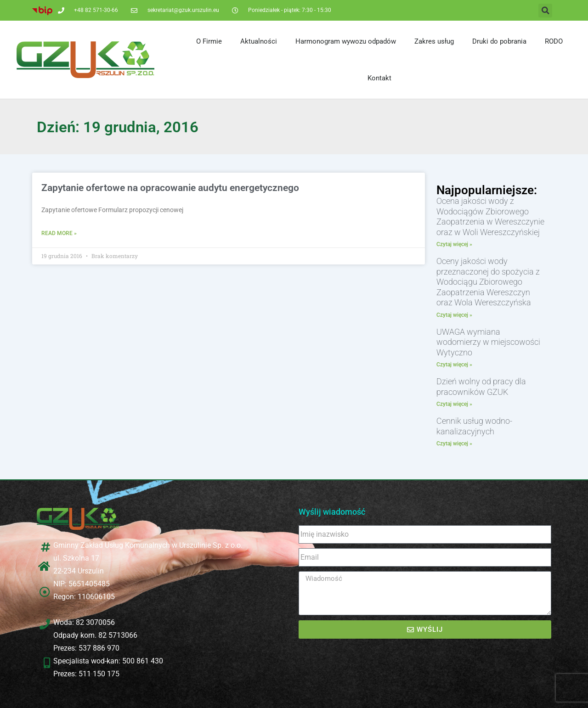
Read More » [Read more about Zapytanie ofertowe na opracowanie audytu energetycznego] (59, 233)
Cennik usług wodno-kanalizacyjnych (474, 426)
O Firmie (209, 41)
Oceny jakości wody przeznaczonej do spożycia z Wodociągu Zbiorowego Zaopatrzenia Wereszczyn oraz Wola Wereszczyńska (488, 282)
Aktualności (259, 41)
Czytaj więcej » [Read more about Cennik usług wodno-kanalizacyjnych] (454, 444)
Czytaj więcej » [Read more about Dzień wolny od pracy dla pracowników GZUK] (454, 404)
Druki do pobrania (499, 41)
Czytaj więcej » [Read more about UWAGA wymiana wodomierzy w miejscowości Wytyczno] (454, 365)
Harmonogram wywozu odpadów (346, 41)
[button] (545, 11)
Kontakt (379, 78)
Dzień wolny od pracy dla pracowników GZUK (481, 387)
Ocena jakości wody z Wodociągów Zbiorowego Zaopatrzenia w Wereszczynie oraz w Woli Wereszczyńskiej (490, 216)
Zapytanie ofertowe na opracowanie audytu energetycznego (170, 188)
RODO (554, 41)
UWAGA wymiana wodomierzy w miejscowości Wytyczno (488, 342)
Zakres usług (434, 41)
